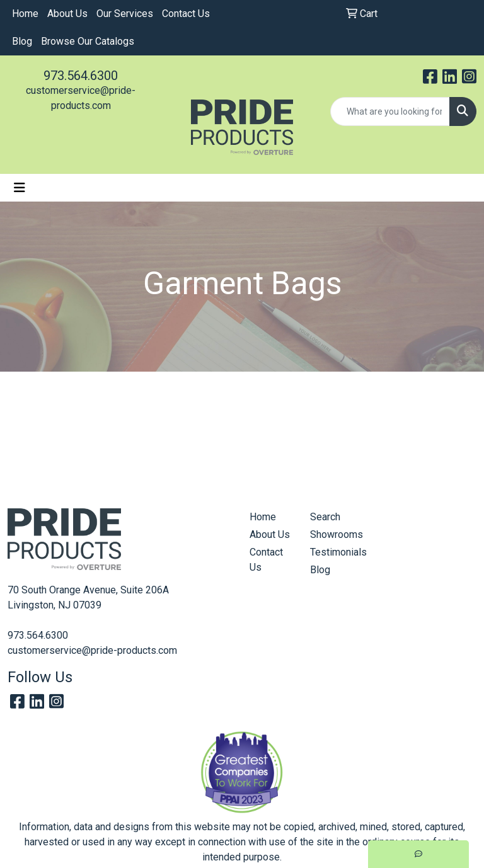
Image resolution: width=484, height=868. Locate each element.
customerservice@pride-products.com (92, 650)
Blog (22, 41)
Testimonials (333, 552)
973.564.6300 (81, 76)
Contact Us (186, 14)
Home (25, 14)
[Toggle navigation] (20, 188)
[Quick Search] (390, 111)
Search (325, 517)
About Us (67, 14)
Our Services (125, 14)
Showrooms (333, 534)
